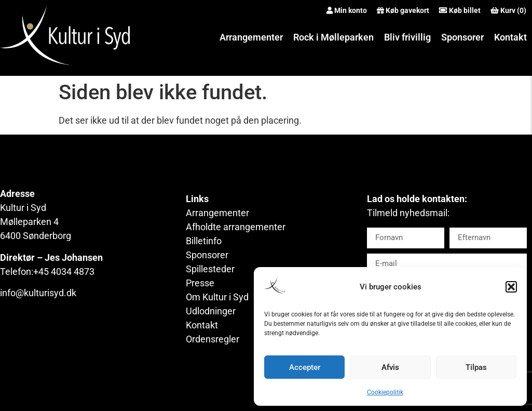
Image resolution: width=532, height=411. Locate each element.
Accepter (305, 367)
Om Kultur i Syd (217, 297)
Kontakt (510, 37)
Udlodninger (211, 311)
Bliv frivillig (407, 37)
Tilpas (476, 367)
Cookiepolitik (385, 392)
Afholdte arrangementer (236, 227)
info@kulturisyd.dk (38, 293)
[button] (511, 287)
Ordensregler (213, 339)
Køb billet (465, 10)
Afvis (390, 367)
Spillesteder (210, 269)
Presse (200, 283)
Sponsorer (462, 37)
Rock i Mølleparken (333, 37)
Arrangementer (251, 37)
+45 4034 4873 (64, 271)
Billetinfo (204, 241)
